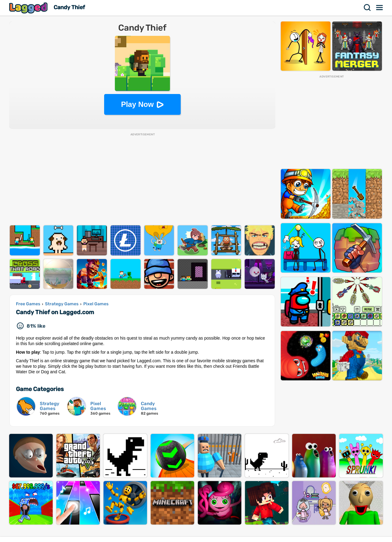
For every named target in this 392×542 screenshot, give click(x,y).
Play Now (137, 104)
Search (367, 8)
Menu (380, 8)
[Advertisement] (142, 179)
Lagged (29, 8)
